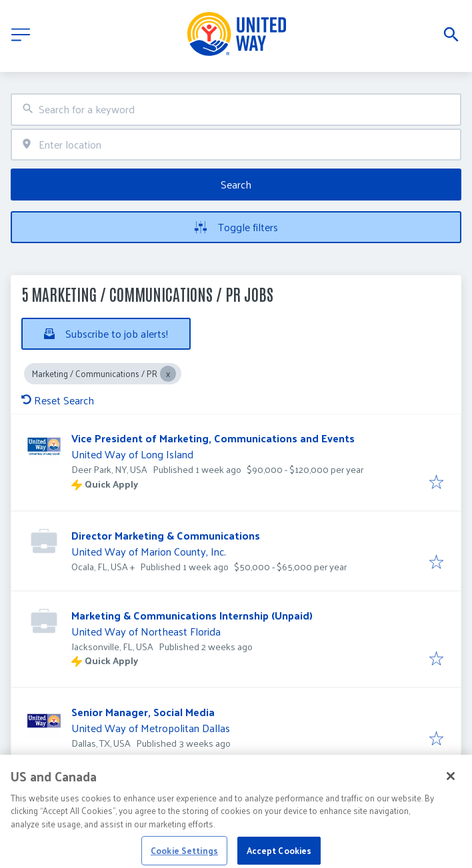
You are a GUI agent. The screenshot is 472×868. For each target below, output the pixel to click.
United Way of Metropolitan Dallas (151, 728)
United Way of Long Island (132, 454)
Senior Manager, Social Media (143, 712)
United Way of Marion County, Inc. (149, 551)
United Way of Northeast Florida (146, 631)
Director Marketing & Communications (166, 535)
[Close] (451, 788)
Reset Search (58, 400)
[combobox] (236, 110)
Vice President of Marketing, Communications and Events (213, 438)
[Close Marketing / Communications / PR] (168, 374)
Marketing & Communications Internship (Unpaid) (192, 615)
